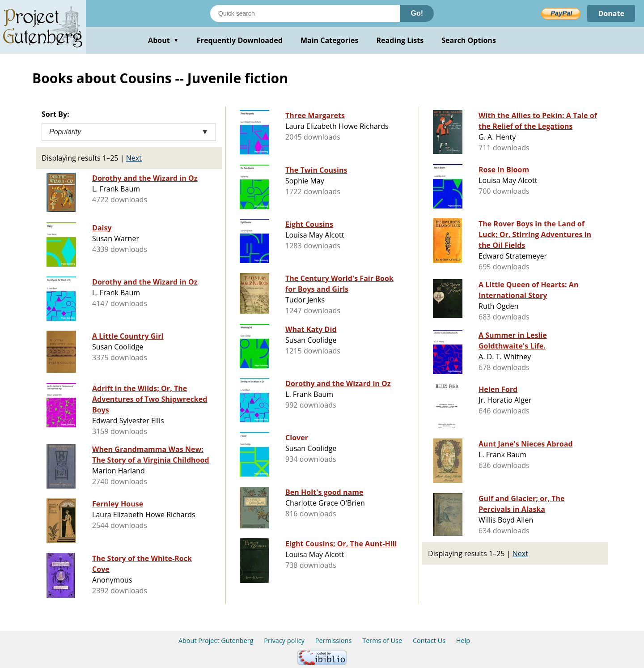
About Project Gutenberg (216, 640)
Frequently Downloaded (240, 40)
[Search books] (305, 13)
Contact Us (429, 640)
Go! (417, 13)
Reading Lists (400, 40)
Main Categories (330, 40)
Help (463, 640)
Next (134, 158)
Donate (611, 13)
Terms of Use (382, 640)
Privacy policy (284, 640)
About (163, 40)
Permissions (334, 640)
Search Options (469, 40)
